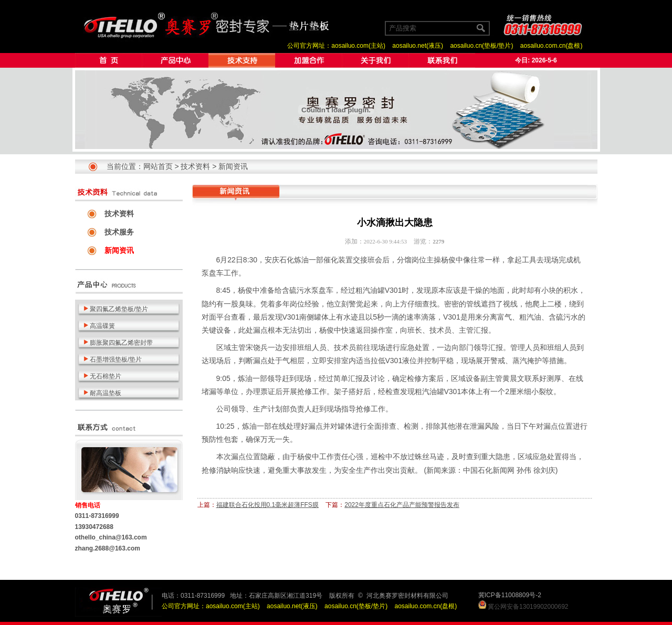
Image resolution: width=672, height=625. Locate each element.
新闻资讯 (233, 166)
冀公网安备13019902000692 (528, 607)
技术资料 (195, 166)
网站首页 (158, 166)
